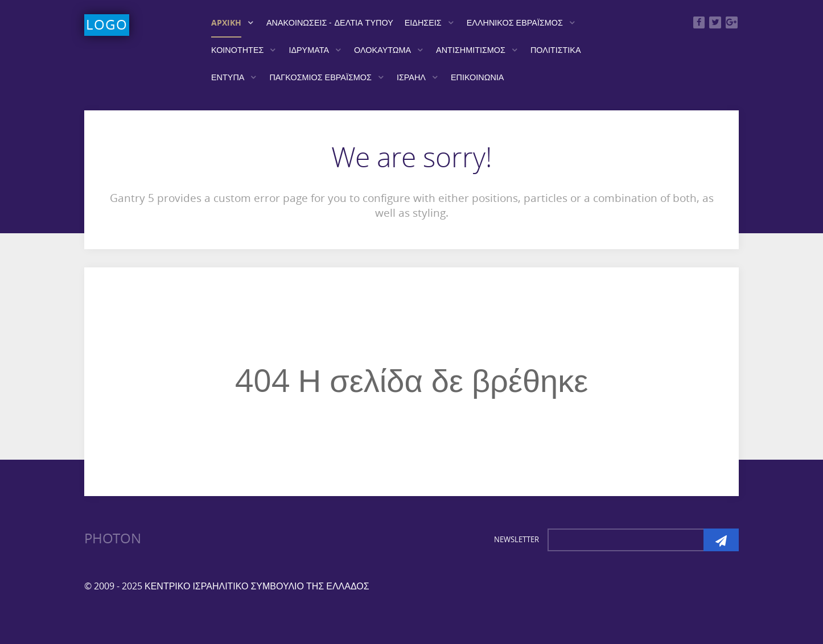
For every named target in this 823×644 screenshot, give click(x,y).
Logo (107, 25)
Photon (113, 539)
